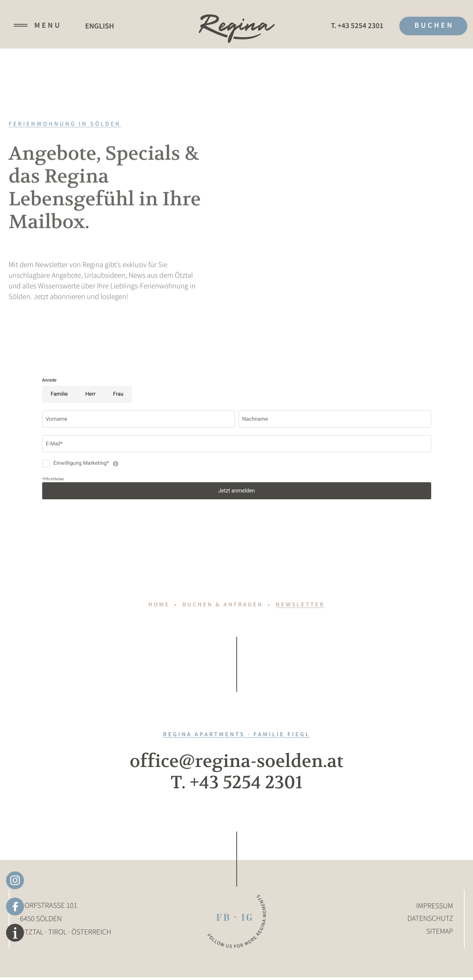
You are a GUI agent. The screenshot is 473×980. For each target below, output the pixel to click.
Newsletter (302, 605)
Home (157, 605)
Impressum (434, 908)
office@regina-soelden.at (236, 762)
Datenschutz (430, 922)
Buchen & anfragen (222, 605)
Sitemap (440, 935)
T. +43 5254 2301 (236, 785)
